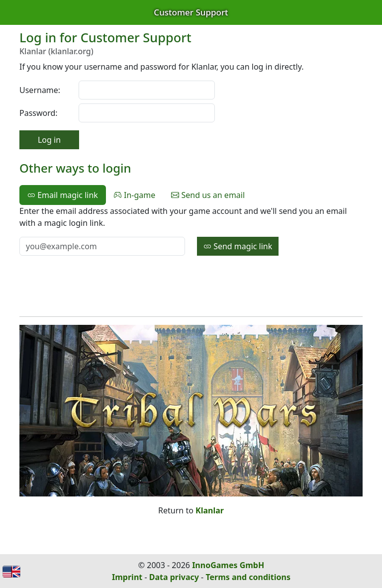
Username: (40, 90)
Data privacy (174, 577)
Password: (39, 113)
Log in (49, 140)
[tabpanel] (191, 230)
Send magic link (238, 246)
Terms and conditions (248, 577)
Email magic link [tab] (63, 195)
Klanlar (210, 510)
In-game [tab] (135, 195)
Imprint (127, 577)
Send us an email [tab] (208, 195)
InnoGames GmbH (228, 565)
